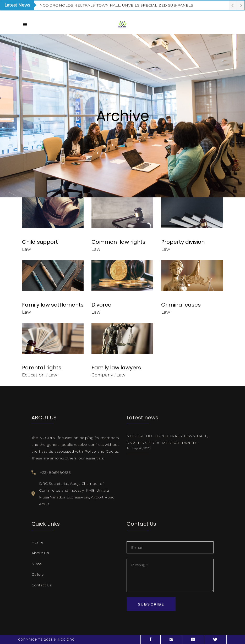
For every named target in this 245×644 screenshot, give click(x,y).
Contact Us (42, 585)
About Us (40, 553)
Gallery (37, 574)
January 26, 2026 (138, 448)
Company (102, 375)
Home (37, 542)
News (37, 564)
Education (33, 375)
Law (26, 249)
